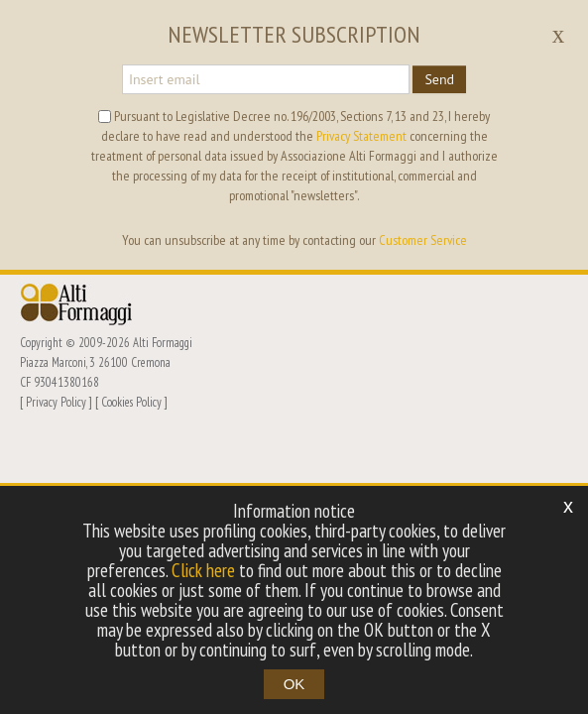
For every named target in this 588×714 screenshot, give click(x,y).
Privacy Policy (56, 402)
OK (294, 684)
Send (439, 79)
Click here (203, 570)
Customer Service (423, 240)
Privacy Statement (361, 136)
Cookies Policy (131, 402)
